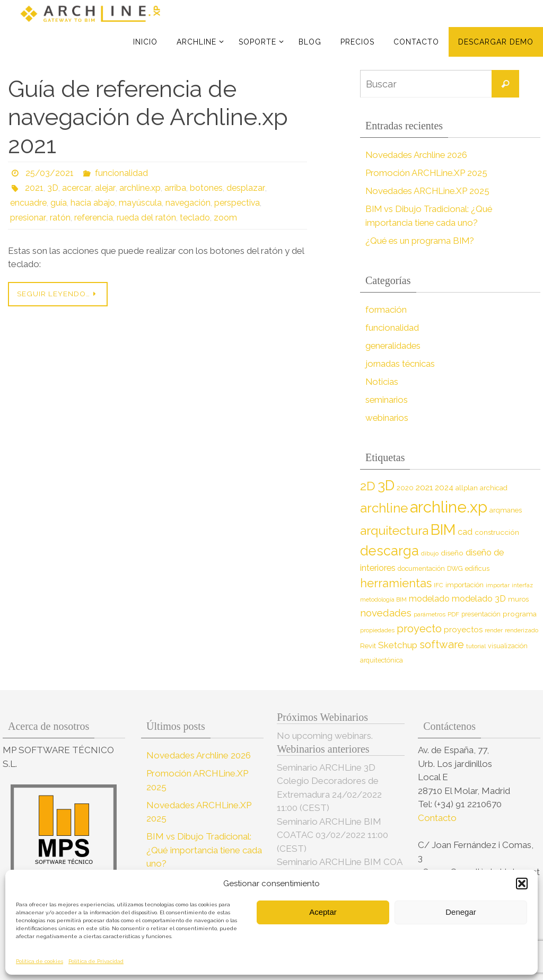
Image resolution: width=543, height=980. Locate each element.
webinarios (387, 418)
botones (204, 188)
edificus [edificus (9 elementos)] (477, 568)
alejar (104, 188)
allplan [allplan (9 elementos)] (467, 488)
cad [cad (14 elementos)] (465, 532)
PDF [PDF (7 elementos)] (453, 614)
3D (53, 188)
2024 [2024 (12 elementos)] (444, 488)
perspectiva (238, 203)
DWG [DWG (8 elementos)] (455, 568)
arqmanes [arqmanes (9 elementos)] (506, 510)
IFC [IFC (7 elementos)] (439, 585)
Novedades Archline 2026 (418, 155)
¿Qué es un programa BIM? (421, 241)
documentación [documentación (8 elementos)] (421, 568)
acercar (76, 188)
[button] (522, 884)
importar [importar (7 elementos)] (498, 585)
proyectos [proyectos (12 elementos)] (463, 630)
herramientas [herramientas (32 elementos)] (396, 583)
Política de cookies (40, 961)
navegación (188, 203)
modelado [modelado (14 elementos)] (429, 599)
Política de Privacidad (96, 961)
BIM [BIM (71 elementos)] (443, 529)
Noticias (382, 382)
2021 (34, 188)
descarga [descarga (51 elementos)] (389, 551)
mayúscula (140, 203)
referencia (93, 218)
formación (386, 310)
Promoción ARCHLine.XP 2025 (427, 173)
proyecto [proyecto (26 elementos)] (419, 629)
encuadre (28, 203)
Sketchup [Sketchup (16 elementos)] (398, 645)
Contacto (438, 818)
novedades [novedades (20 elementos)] (386, 613)
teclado (194, 218)
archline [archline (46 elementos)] (384, 508)
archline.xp (138, 188)
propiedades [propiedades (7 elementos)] (377, 630)
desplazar (243, 188)
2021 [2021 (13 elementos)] (424, 487)
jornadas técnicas (401, 364)
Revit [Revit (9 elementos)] (368, 646)
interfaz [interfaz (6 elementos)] (522, 585)
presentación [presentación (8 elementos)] (481, 614)
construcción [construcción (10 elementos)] (497, 532)
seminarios (387, 400)
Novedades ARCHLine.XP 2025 (429, 191)
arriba (173, 188)
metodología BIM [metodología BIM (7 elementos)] (383, 599)
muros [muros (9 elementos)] (518, 599)
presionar (28, 218)
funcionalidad (121, 173)
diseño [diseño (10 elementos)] (452, 553)
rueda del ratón (145, 218)
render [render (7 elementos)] (494, 630)
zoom (224, 218)
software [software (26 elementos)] (442, 644)
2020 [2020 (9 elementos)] (405, 488)
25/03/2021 (50, 173)
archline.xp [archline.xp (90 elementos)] (449, 507)
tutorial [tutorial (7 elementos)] (476, 646)
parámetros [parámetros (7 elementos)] (430, 614)
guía (59, 203)
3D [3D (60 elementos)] (386, 485)
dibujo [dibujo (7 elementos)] (430, 553)
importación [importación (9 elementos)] (465, 585)
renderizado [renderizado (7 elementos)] (522, 630)
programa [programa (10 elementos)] (520, 614)
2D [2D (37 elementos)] (368, 486)
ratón (59, 218)
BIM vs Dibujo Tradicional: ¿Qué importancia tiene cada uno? (204, 850)
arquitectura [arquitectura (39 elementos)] (394, 530)
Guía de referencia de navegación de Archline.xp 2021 (148, 117)
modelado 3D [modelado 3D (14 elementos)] (479, 599)
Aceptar (323, 912)
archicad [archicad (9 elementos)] (494, 488)
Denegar (461, 912)
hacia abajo (93, 203)
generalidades (394, 346)
